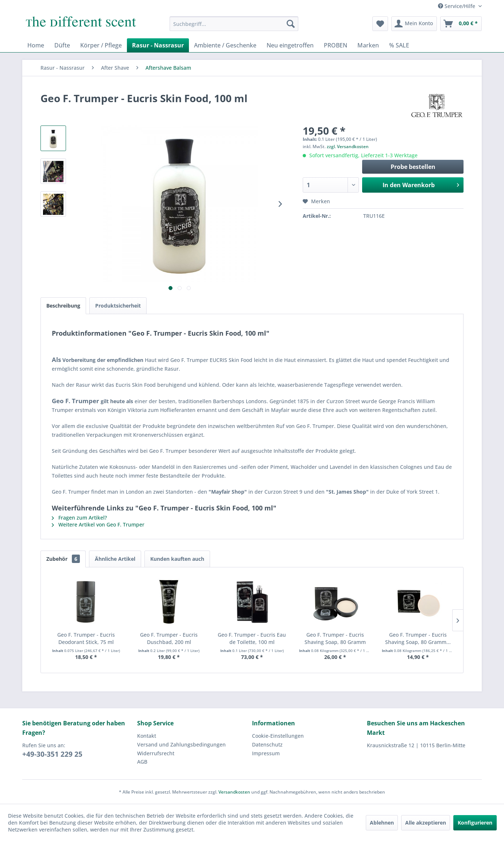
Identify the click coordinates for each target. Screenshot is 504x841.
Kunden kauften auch (177, 559)
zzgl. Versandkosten (348, 146)
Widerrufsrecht (156, 753)
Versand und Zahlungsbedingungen (181, 744)
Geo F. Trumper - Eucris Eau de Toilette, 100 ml (252, 638)
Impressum (266, 753)
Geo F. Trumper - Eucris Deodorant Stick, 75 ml (86, 638)
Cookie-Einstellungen (278, 736)
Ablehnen (382, 823)
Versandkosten (234, 792)
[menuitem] (234, 24)
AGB (142, 762)
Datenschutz (267, 744)
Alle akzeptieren (426, 823)
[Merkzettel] (380, 24)
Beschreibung (63, 306)
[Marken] (368, 45)
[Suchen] (291, 24)
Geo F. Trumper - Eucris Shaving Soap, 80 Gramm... (418, 638)
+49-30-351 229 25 (52, 754)
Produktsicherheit (118, 306)
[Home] (36, 45)
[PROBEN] (336, 45)
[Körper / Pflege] (101, 45)
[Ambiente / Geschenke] (225, 45)
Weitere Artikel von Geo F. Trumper (98, 524)
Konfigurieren (475, 823)
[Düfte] (62, 45)
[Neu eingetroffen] (290, 45)
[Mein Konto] (414, 24)
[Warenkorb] (461, 24)
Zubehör (63, 559)
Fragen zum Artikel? (79, 518)
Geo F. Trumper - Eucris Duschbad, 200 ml (169, 638)
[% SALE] (399, 45)
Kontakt (147, 736)
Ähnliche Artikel (115, 559)
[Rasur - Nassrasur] (158, 45)
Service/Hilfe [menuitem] (457, 6)
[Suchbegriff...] (234, 24)
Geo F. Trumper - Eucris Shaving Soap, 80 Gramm (335, 638)
